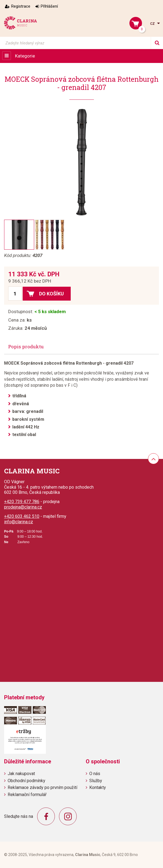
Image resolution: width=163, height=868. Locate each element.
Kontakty (98, 787)
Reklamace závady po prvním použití (42, 787)
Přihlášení (49, 6)
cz (153, 23)
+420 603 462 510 (22, 516)
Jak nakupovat (21, 774)
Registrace (21, 6)
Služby (96, 781)
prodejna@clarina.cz (23, 507)
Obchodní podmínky (26, 781)
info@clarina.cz (19, 522)
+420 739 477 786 (22, 502)
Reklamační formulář (27, 795)
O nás (95, 774)
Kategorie (25, 56)
